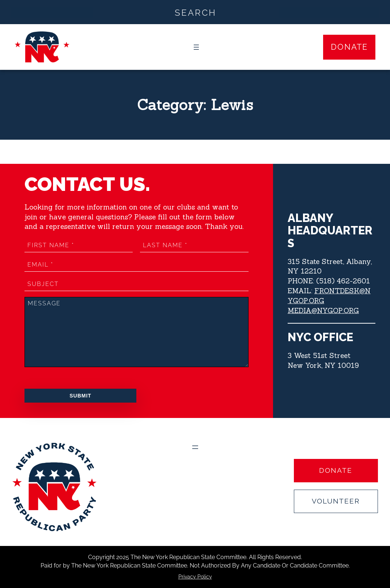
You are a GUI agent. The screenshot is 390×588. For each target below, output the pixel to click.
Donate (349, 47)
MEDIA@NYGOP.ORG (323, 310)
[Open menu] (196, 47)
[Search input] (195, 12)
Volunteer (336, 501)
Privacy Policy (195, 577)
